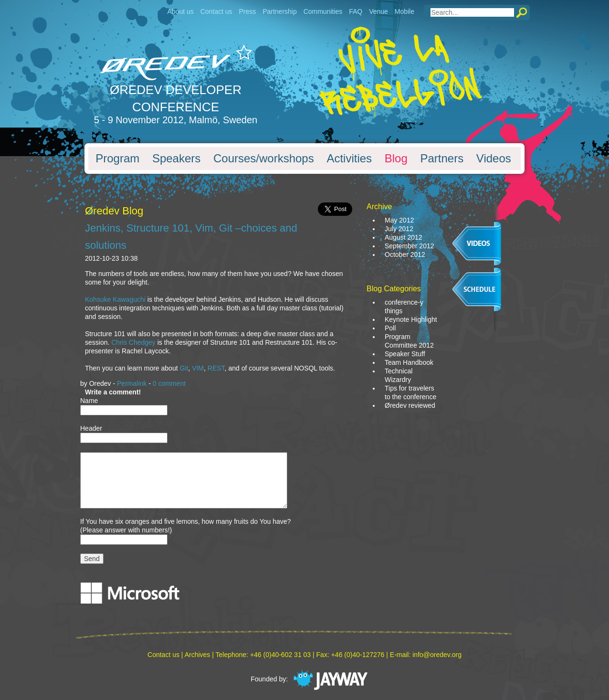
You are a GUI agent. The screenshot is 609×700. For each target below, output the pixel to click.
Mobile (404, 11)
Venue (378, 11)
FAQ (356, 11)
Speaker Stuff (405, 354)
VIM (198, 368)
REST (216, 368)
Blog (396, 159)
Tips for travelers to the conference (410, 392)
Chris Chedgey (133, 342)
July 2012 (399, 229)
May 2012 (399, 220)
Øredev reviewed (410, 405)
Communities (323, 11)
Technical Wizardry (399, 375)
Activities (349, 159)
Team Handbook (409, 362)
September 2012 (409, 246)
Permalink (132, 383)
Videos (494, 159)
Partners (442, 159)
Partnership (280, 11)
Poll (390, 328)
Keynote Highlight (411, 319)
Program (117, 159)
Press (247, 11)
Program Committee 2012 (409, 341)
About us (180, 11)
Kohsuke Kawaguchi (115, 299)
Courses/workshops (264, 159)
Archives (198, 655)
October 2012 (405, 255)
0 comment (169, 383)
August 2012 (404, 237)
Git (184, 368)
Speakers (176, 159)
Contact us (216, 11)
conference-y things (404, 307)
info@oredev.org (437, 655)
